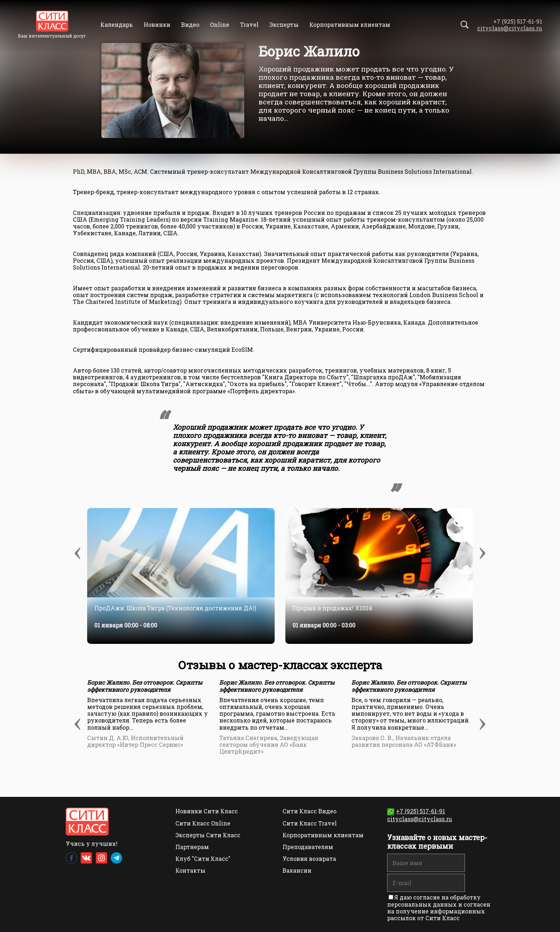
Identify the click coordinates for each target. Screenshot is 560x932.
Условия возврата (309, 859)
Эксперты (284, 24)
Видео (190, 24)
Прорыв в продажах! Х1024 (332, 608)
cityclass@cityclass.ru (510, 28)
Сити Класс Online (203, 823)
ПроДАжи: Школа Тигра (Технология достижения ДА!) (175, 608)
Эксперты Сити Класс (208, 835)
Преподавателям (308, 847)
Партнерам (192, 847)
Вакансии (297, 870)
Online (220, 24)
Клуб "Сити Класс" (203, 859)
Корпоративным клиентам (350, 24)
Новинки (157, 24)
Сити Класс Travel (310, 823)
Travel (249, 24)
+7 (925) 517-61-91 (416, 811)
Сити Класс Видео (309, 811)
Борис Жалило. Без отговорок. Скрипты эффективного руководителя (145, 686)
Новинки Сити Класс (207, 811)
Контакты (190, 870)
